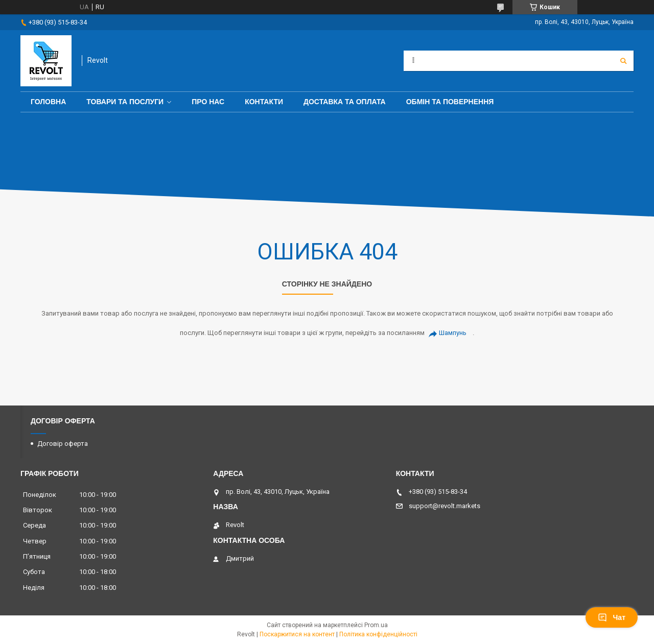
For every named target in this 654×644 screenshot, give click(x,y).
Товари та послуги (125, 102)
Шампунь (453, 333)
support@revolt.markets (445, 506)
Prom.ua (376, 625)
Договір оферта (63, 444)
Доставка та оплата (345, 102)
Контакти (264, 102)
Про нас (208, 102)
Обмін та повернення (450, 102)
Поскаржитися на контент (297, 634)
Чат (612, 617)
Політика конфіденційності (378, 634)
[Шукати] (623, 61)
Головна (48, 102)
